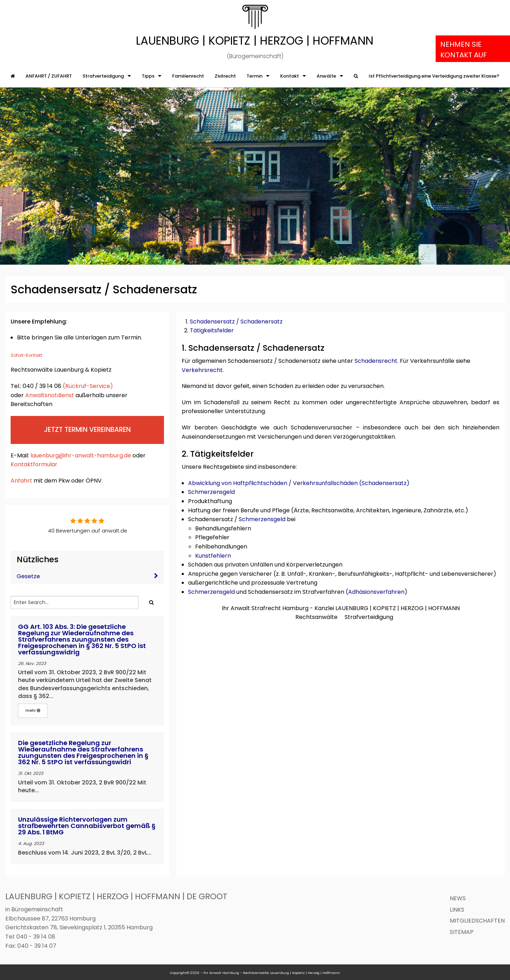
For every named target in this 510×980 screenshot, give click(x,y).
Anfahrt (21, 481)
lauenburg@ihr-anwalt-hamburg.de (81, 455)
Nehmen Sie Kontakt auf (464, 50)
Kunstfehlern (213, 556)
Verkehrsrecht (202, 370)
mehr (33, 710)
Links (457, 910)
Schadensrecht (376, 361)
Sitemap (462, 932)
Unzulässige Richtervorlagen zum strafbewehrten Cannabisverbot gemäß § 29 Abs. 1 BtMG (87, 826)
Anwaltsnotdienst (50, 395)
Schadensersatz (384, 483)
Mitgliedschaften (477, 921)
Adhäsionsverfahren (376, 592)
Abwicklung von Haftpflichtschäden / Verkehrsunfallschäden (273, 483)
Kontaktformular (35, 464)
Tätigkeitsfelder (212, 330)
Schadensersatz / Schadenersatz (236, 322)
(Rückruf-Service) (88, 386)
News (458, 898)
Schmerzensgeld (211, 492)
